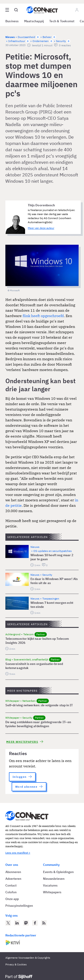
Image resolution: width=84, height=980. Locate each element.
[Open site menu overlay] (7, 10)
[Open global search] (16, 10)
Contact (11, 885)
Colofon (11, 892)
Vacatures (50, 885)
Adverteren (13, 879)
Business (12, 21)
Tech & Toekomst (62, 21)
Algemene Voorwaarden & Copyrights (28, 958)
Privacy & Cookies (16, 964)
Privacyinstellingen (19, 906)
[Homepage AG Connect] (42, 10)
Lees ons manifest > (18, 853)
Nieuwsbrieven (54, 879)
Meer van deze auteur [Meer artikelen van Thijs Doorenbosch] (41, 228)
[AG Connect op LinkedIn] (17, 923)
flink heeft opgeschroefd (43, 316)
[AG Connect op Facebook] (35, 923)
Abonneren (13, 872)
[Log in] (77, 10)
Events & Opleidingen (58, 872)
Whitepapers (52, 892)
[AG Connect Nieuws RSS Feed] (44, 923)
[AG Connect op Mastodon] (26, 923)
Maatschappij (34, 21)
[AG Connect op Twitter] (8, 923)
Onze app (12, 899)
